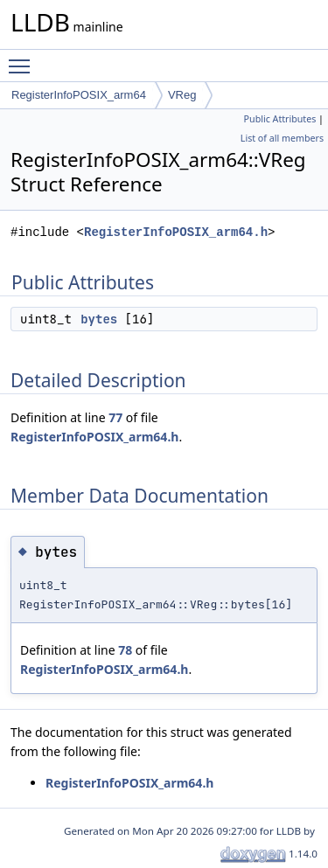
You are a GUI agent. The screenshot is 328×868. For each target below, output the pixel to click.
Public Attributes (280, 119)
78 (125, 650)
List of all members (282, 138)
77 (115, 417)
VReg (182, 95)
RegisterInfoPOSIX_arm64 (79, 95)
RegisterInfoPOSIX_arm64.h (176, 232)
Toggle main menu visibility (24, 59)
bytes (99, 319)
